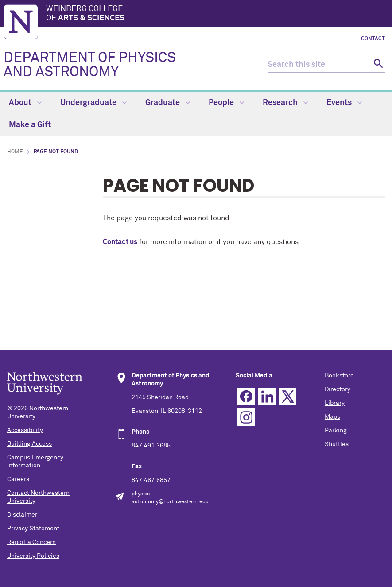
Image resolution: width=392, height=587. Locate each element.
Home (15, 152)
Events (344, 103)
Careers (18, 479)
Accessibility (25, 430)
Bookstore (339, 376)
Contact (373, 39)
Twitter (288, 396)
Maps (332, 417)
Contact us (120, 242)
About (25, 103)
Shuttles (337, 444)
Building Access (29, 444)
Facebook (246, 396)
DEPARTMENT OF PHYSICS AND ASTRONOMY (90, 65)
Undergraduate (93, 103)
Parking (336, 431)
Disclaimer (22, 515)
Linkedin (267, 396)
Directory (338, 389)
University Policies (33, 556)
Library (335, 403)
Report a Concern (31, 542)
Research (285, 103)
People (226, 103)
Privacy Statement (33, 529)
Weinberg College (217, 14)
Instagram (246, 417)
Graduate (168, 103)
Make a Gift (30, 125)
